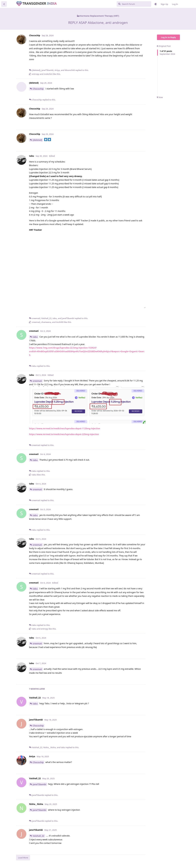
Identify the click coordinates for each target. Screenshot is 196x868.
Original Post (164, 46)
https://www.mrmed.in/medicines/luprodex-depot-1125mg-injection (65, 428)
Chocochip (38, 89)
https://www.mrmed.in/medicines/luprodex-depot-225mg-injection (64, 434)
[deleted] (37, 140)
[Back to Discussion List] (4, 4)
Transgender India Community (51, 4)
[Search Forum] (134, 4)
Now (160, 97)
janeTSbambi (40, 784)
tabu (35, 337)
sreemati (37, 381)
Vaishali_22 (39, 836)
